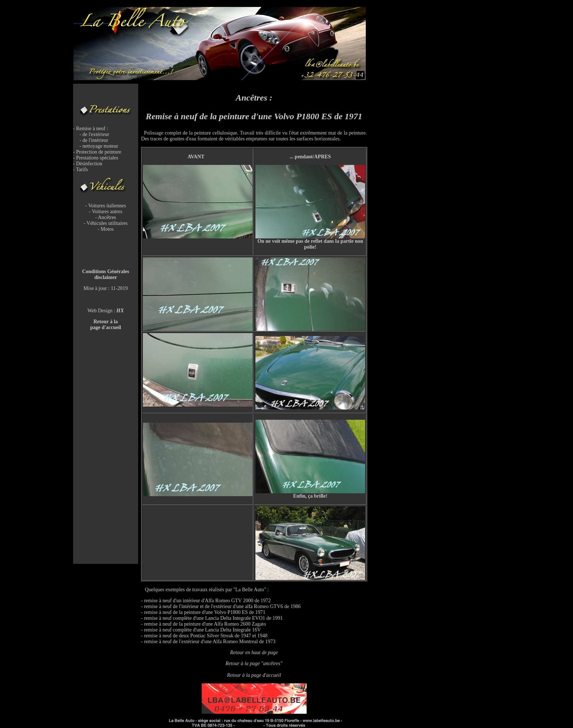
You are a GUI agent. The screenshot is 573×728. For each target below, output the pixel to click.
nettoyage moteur (100, 146)
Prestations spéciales (97, 158)
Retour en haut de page (254, 652)
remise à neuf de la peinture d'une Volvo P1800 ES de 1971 (205, 612)
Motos (107, 229)
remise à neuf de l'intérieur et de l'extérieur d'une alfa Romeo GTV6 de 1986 (222, 606)
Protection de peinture (99, 152)
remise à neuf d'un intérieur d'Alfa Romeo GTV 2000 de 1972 (207, 601)
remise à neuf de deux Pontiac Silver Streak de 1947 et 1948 (206, 636)
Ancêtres (107, 217)
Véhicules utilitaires (107, 223)
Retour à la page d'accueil (254, 675)
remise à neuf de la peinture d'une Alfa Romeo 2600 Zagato (205, 624)
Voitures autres (107, 212)
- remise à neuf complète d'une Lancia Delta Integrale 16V (201, 630)
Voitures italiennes (107, 206)
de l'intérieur (96, 140)
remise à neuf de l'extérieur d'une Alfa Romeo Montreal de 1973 (210, 642)
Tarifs (82, 169)
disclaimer (106, 277)
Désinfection (89, 164)
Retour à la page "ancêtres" (254, 663)
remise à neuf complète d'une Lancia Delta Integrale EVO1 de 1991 (213, 618)
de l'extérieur (96, 134)
